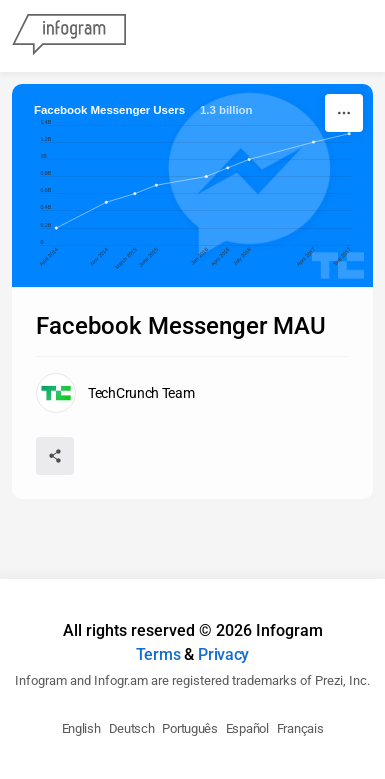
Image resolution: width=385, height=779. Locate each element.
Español (247, 728)
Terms (158, 654)
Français (300, 728)
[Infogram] (69, 36)
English (81, 728)
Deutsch (132, 728)
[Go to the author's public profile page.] (115, 393)
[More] (344, 113)
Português (189, 728)
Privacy (223, 654)
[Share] (55, 456)
